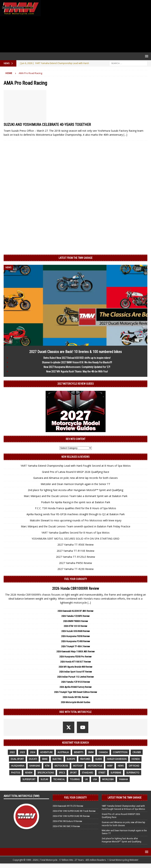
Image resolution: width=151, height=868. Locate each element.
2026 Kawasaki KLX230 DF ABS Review (75, 611)
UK (86, 779)
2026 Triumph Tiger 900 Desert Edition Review (76, 692)
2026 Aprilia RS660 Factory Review (76, 687)
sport (73, 773)
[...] (89, 603)
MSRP (110, 766)
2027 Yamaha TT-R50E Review (75, 545)
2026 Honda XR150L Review (76, 697)
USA (95, 779)
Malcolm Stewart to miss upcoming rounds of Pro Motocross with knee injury (76, 520)
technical (59, 779)
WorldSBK (108, 779)
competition (120, 752)
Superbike (116, 773)
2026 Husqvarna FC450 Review (76, 641)
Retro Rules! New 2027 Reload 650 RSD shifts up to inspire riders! (77, 358)
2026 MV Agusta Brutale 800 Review (75, 667)
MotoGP (78, 766)
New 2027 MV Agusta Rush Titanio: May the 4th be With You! (77, 372)
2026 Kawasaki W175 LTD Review (68, 806)
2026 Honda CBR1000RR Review (76, 588)
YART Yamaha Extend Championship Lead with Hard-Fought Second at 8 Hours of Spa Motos (76, 466)
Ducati (33, 759)
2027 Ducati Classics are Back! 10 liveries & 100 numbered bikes (75, 352)
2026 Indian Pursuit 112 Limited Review (75, 677)
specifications (46, 773)
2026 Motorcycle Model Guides (75, 702)
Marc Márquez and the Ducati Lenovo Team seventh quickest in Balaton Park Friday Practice (76, 526)
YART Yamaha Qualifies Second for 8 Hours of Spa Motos (75, 533)
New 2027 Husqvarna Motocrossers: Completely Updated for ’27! (77, 367)
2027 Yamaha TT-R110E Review (75, 551)
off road (134, 766)
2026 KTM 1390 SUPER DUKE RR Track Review (74, 811)
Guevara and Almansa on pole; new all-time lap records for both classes (75, 478)
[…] (125, 135)
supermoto (133, 773)
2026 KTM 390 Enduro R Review (67, 821)
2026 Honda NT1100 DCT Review (76, 662)
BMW (91, 752)
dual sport (17, 759)
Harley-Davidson (117, 759)
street (102, 773)
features (85, 759)
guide (98, 759)
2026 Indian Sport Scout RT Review (76, 672)
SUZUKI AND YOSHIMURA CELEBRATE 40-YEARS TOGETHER (47, 125)
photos (16, 773)
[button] (146, 56)
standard (87, 773)
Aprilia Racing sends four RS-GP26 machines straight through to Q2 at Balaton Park (76, 514)
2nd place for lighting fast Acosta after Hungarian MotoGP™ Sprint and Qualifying (75, 490)
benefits (79, 752)
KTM (47, 766)
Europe (71, 759)
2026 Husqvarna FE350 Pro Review (75, 657)
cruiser (137, 752)
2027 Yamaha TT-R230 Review (75, 569)
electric (57, 759)
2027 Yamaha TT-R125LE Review (75, 557)
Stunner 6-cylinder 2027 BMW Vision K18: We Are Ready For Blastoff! (77, 362)
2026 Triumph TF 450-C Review (76, 646)
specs (62, 773)
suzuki (44, 779)
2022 (12, 752)
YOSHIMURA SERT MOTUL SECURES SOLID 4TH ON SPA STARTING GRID (75, 539)
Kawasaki (35, 766)
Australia (63, 752)
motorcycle (95, 766)
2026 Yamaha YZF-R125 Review (76, 682)
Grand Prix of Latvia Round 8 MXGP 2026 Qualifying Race (76, 472)
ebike (45, 759)
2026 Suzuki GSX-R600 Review (76, 631)
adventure (46, 752)
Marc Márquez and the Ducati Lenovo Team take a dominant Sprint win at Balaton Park (76, 496)
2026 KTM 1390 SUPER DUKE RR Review (71, 816)
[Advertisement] (95, 26)
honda (136, 759)
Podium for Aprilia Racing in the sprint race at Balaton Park (76, 502)
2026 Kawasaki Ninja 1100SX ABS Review (76, 652)
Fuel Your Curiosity (76, 579)
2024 (33, 752)
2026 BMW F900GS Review (76, 621)
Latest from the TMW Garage (76, 258)
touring (75, 779)
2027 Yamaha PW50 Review (75, 563)
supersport (29, 779)
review (29, 773)
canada (103, 752)
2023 (22, 752)
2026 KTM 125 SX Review (75, 626)
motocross (61, 766)
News (121, 766)
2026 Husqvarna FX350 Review (75, 636)
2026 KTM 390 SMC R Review (66, 826)
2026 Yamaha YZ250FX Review (75, 616)
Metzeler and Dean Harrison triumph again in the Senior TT (75, 484)
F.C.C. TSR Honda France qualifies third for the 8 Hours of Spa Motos (76, 508)
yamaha (123, 779)
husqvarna (18, 766)
